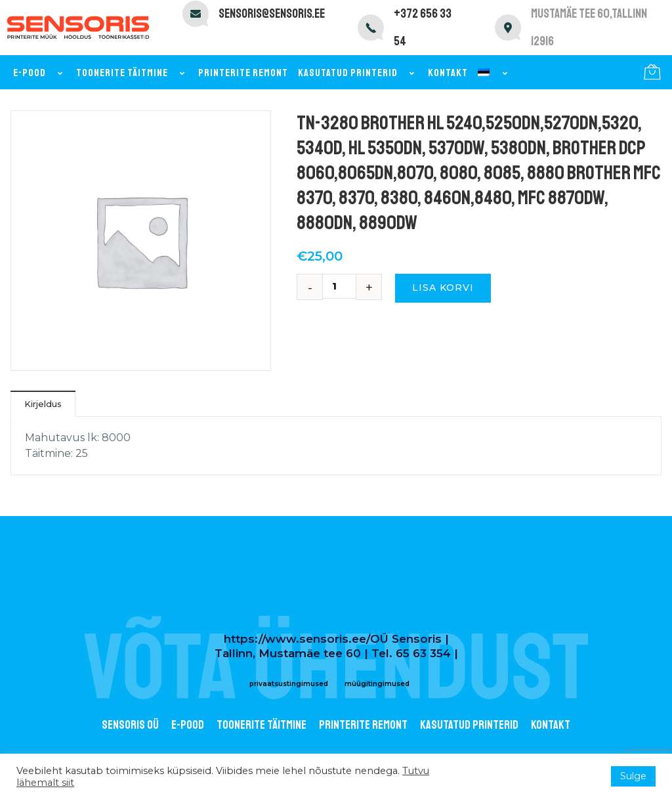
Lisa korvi (443, 288)
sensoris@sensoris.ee (272, 14)
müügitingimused (377, 684)
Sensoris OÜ (130, 725)
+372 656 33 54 (423, 28)
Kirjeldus (43, 404)
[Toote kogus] (339, 286)
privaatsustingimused (289, 684)
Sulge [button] (633, 776)
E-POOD (188, 725)
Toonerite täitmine (132, 73)
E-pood (40, 73)
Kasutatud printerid (358, 73)
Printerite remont (243, 73)
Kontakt (448, 73)
